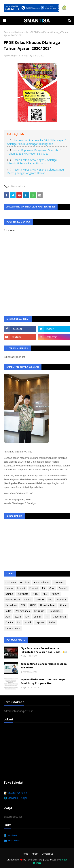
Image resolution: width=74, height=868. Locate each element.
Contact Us (48, 854)
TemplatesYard (34, 860)
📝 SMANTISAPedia (15, 793)
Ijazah (18, 617)
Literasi (21, 588)
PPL (50, 600)
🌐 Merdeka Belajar (15, 798)
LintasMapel (55, 611)
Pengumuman (23, 611)
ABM (8, 617)
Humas (9, 588)
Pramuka (61, 600)
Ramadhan (11, 605)
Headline (25, 582)
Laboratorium (13, 628)
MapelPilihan (59, 617)
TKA (23, 605)
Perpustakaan (13, 600)
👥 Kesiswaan (12, 840)
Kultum (55, 594)
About (35, 854)
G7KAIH (40, 600)
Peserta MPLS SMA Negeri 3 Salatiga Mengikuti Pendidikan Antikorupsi (32, 162)
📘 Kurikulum (11, 835)
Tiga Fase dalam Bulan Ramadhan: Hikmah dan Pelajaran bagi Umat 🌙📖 (44, 650)
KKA (27, 617)
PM (19, 622)
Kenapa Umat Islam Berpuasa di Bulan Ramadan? (44, 666)
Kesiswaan (59, 582)
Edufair (38, 617)
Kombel (10, 594)
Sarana (28, 600)
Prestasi (34, 588)
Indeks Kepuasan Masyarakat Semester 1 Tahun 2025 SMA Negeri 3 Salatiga (35, 152)
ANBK (33, 605)
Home (25, 854)
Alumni (63, 605)
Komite (9, 622)
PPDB (36, 594)
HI (47, 617)
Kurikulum (11, 582)
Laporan (40, 622)
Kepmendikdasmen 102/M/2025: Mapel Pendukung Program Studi (43, 681)
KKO (45, 594)
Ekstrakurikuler (48, 605)
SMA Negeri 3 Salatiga (17, 56)
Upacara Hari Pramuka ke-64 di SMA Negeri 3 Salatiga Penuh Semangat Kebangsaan (37, 142)
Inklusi (52, 622)
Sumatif (63, 588)
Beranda (8, 32)
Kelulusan (39, 611)
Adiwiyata (23, 594)
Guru (52, 588)
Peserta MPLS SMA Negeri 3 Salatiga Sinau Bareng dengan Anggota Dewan (36, 171)
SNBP (8, 611)
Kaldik (28, 622)
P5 (43, 588)
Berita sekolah (22, 32)
